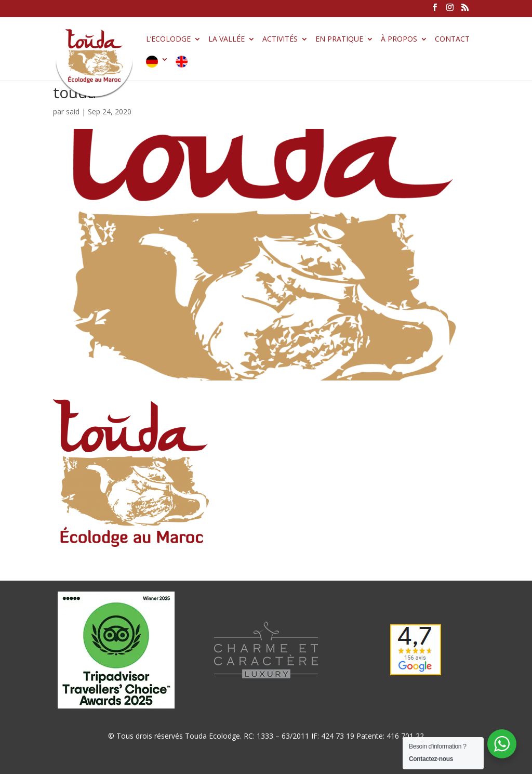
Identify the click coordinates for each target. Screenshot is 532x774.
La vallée (227, 40)
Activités (280, 40)
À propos (399, 40)
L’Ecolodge (168, 40)
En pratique (339, 40)
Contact (452, 40)
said (73, 111)
